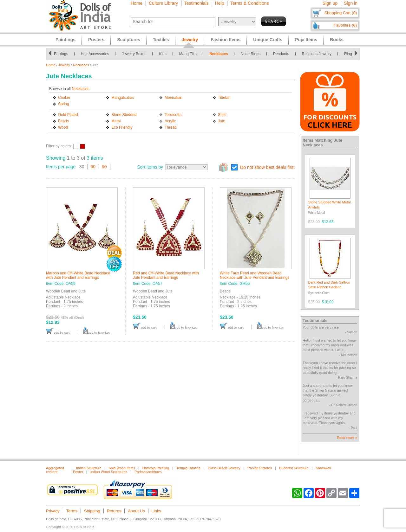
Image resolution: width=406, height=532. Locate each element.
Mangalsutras (123, 98)
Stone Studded (124, 115)
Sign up (330, 3)
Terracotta (173, 115)
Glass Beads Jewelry (224, 468)
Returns (114, 511)
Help (220, 3)
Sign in (351, 3)
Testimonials (196, 3)
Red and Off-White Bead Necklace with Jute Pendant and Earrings (166, 275)
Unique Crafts (268, 40)
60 (93, 167)
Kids (163, 54)
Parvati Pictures (260, 468)
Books (337, 40)
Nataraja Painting (156, 468)
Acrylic (170, 121)
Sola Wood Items (122, 468)
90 (104, 167)
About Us (136, 511)
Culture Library (163, 3)
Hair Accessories (95, 54)
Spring (64, 104)
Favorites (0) (345, 25)
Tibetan (224, 98)
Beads (63, 121)
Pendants (281, 54)
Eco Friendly (122, 127)
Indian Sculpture (89, 468)
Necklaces (219, 54)
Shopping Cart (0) (341, 13)
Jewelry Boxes (134, 54)
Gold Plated (68, 115)
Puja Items (306, 40)
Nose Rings (251, 54)
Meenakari (174, 98)
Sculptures (128, 40)
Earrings (61, 54)
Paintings (65, 40)
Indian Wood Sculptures (109, 472)
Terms (72, 511)
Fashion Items (226, 40)
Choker (64, 98)
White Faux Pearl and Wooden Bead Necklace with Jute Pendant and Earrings (255, 275)
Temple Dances (188, 468)
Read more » (347, 438)
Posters (96, 40)
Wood (63, 127)
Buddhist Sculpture (294, 468)
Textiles (161, 40)
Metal (116, 121)
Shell (222, 115)
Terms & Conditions (249, 3)
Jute (222, 121)
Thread (171, 127)
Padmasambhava (148, 472)
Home (137, 3)
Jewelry (64, 65)
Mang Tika (188, 54)
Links (156, 511)
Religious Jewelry (317, 54)
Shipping (92, 511)
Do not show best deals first (267, 167)
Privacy (53, 511)
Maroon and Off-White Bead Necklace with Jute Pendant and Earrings (78, 275)
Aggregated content (55, 470)
